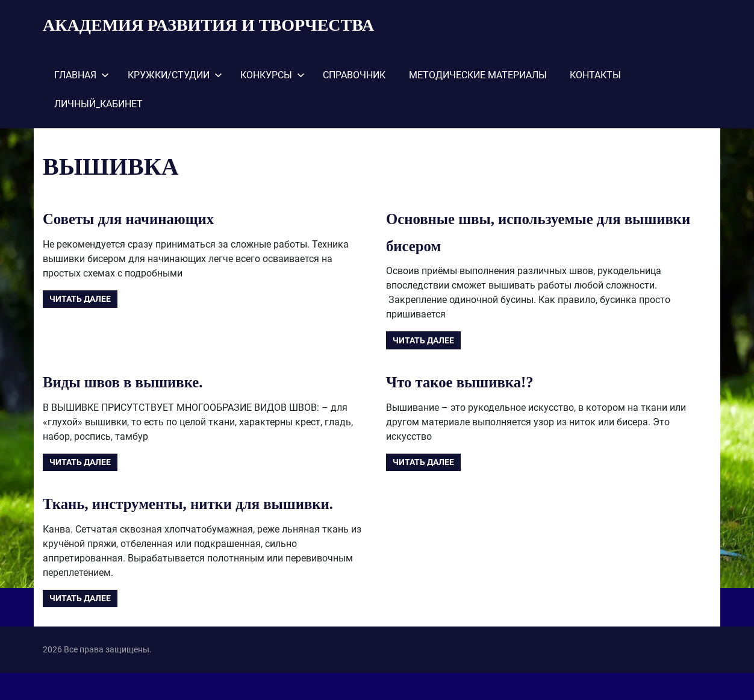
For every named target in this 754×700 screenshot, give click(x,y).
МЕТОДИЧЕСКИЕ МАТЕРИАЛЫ (478, 75)
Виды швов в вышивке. (133, 382)
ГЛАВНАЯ (82, 75)
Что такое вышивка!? (469, 382)
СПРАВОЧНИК (354, 75)
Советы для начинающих (140, 218)
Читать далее (80, 299)
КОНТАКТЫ (595, 75)
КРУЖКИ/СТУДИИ (175, 75)
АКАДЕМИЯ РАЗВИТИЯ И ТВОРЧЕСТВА (208, 25)
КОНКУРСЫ (273, 75)
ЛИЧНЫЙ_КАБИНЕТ (98, 104)
